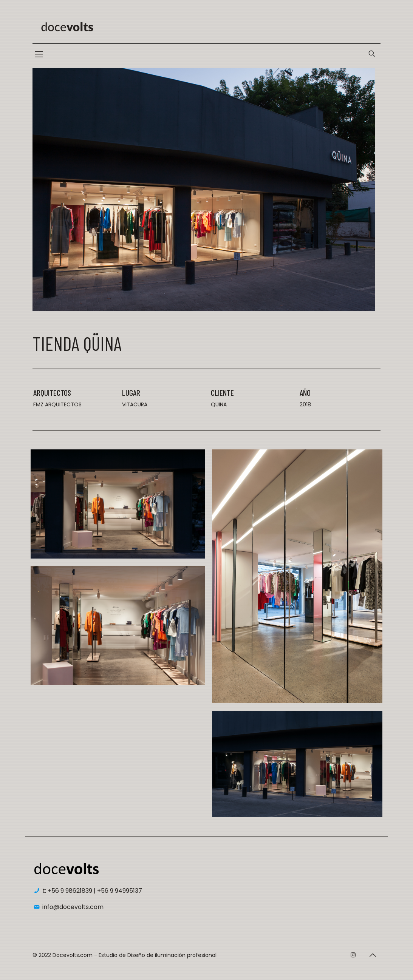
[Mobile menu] (39, 54)
